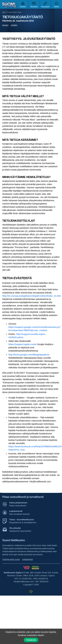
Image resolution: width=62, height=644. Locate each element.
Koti (4, 12)
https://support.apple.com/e (23, 344)
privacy (5, 25)
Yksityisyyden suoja (11, 559)
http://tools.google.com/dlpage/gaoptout (29, 355)
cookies (14, 25)
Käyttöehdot (27, 559)
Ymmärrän (31, 640)
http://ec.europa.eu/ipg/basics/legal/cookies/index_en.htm (32, 296)
